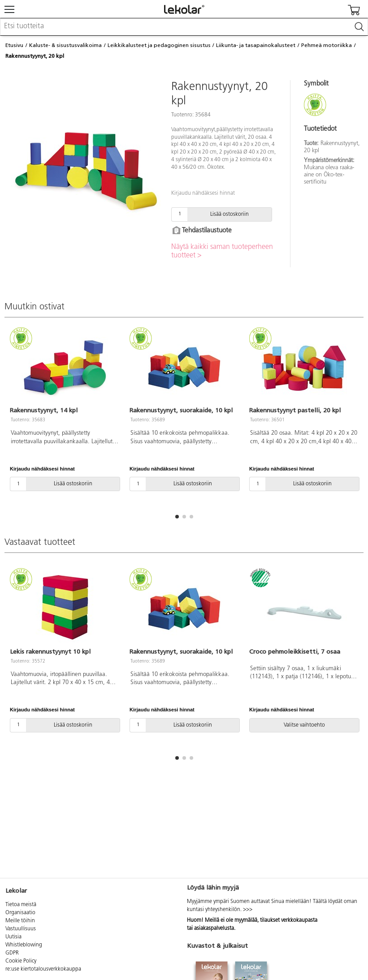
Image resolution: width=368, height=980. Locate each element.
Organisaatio (20, 913)
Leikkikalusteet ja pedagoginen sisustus (159, 45)
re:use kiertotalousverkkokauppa (43, 969)
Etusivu (14, 45)
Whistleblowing (24, 945)
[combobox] (184, 27)
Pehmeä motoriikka (327, 45)
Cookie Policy (21, 961)
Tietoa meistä (21, 905)
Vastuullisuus (21, 929)
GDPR (12, 953)
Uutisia (13, 937)
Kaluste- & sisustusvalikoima (65, 45)
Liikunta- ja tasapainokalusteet (256, 45)
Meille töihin (20, 921)
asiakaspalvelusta (214, 929)
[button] (177, 517)
